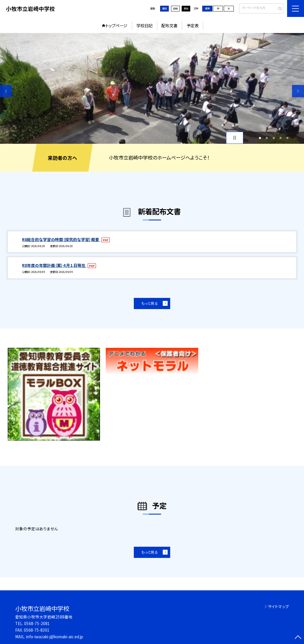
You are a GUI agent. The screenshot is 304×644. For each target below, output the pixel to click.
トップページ (116, 25)
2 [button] (267, 138)
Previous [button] (6, 91)
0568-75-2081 (37, 623)
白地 (175, 8)
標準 (207, 8)
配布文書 (169, 25)
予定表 (193, 25)
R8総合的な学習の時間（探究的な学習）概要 (61, 239)
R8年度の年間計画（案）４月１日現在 (54, 265)
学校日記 (144, 25)
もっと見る (150, 303)
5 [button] (287, 138)
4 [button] (281, 138)
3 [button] (274, 138)
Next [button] (298, 91)
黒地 (186, 8)
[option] (152, 89)
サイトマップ (278, 606)
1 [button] (260, 138)
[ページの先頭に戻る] (298, 638)
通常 (164, 8)
